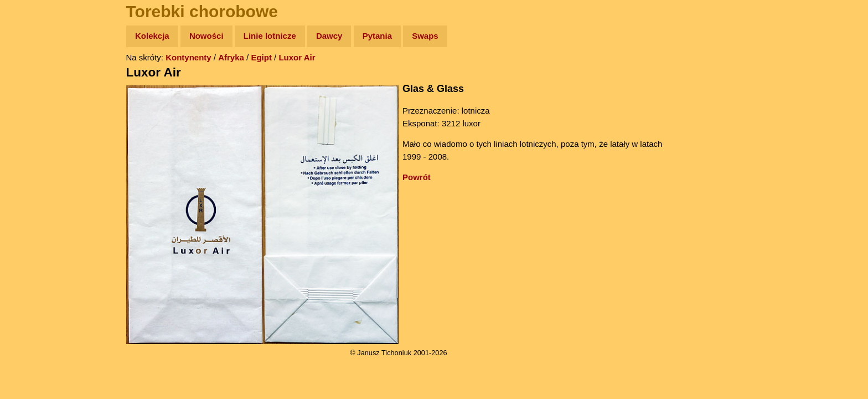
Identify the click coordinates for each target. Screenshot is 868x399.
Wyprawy (37, 79)
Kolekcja (152, 36)
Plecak (32, 186)
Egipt (261, 57)
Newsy (32, 122)
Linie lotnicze (270, 36)
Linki (28, 207)
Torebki (33, 229)
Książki (33, 143)
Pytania (377, 36)
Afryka (231, 57)
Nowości (206, 36)
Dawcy (329, 36)
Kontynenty (188, 57)
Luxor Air (297, 57)
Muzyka (33, 164)
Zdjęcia (33, 101)
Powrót (417, 177)
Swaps (425, 36)
